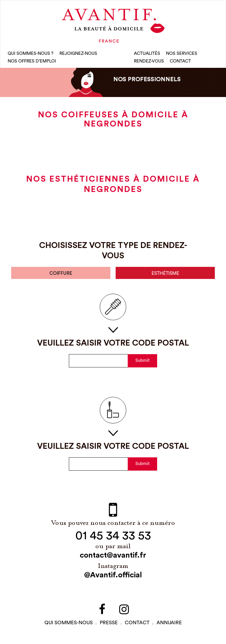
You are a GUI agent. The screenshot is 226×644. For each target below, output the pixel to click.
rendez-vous (149, 62)
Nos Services (182, 54)
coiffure (61, 275)
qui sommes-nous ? (31, 54)
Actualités (147, 54)
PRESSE (109, 624)
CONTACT (180, 62)
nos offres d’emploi (32, 62)
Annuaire (169, 624)
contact (137, 624)
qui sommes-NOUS (69, 624)
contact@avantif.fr (113, 557)
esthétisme (165, 275)
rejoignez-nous (78, 54)
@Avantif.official (113, 576)
